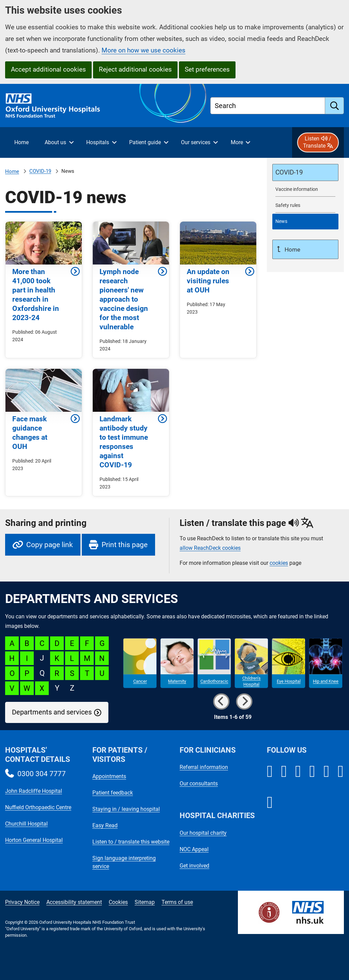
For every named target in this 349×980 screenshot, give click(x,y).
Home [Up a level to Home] (292, 250)
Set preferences (207, 69)
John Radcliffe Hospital (34, 791)
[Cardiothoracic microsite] (214, 663)
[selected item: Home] (21, 142)
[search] (335, 106)
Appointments (109, 776)
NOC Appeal (194, 849)
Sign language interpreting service (124, 862)
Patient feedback (113, 793)
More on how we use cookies (143, 50)
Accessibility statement (74, 902)
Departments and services (52, 712)
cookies (279, 563)
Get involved (194, 866)
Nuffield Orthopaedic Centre (38, 807)
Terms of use (177, 902)
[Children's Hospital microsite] (251, 663)
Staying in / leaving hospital (126, 809)
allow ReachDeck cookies (210, 548)
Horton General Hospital (34, 840)
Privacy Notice (22, 902)
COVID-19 (40, 171)
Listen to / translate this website (131, 842)
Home (12, 171)
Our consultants (199, 783)
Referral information (204, 767)
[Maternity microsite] (177, 663)
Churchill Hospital (26, 824)
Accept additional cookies (48, 69)
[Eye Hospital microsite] (289, 663)
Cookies (118, 902)
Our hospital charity (203, 833)
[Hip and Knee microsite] (326, 663)
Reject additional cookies (135, 69)
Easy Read (105, 825)
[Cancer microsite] (140, 663)
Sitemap (145, 902)
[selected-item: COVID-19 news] (305, 221)
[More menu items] (240, 142)
